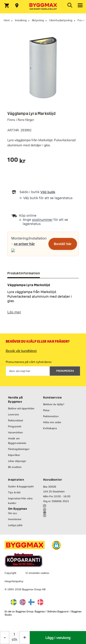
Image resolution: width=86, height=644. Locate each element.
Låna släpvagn (17, 461)
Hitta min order (52, 422)
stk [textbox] (14, 640)
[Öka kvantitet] (25, 638)
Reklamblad (15, 420)
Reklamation (51, 416)
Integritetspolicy (14, 581)
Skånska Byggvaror (58, 612)
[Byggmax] (43, 7)
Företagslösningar (19, 449)
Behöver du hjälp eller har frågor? (38, 341)
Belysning (38, 20)
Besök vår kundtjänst (21, 351)
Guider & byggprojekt (21, 486)
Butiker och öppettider (21, 408)
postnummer (42, 220)
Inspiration (16, 480)
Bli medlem (15, 467)
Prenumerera (65, 371)
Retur (46, 410)
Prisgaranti (15, 426)
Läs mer (14, 312)
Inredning (21, 20)
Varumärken (15, 432)
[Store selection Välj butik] (17, 6)
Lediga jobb (15, 525)
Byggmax (40, 612)
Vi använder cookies (37, 573)
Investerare (15, 519)
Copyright (10, 573)
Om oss (12, 513)
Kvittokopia (50, 428)
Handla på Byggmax (15, 400)
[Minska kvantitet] (5, 638)
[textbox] (16, 161)
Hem (7, 20)
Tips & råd (14, 492)
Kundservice (53, 398)
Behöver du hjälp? (54, 404)
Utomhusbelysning (61, 20)
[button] (56, 545)
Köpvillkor (14, 455)
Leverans (13, 414)
